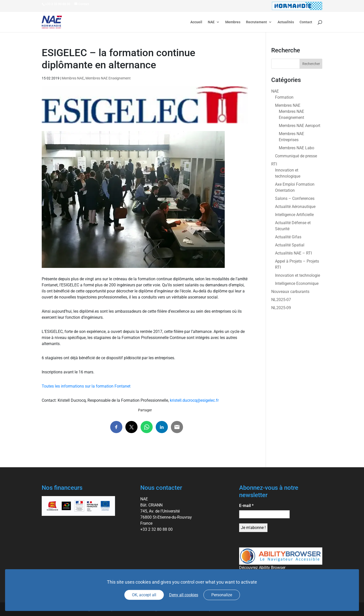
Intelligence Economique (297, 283)
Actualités (286, 22)
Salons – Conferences (295, 198)
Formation (284, 97)
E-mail (246, 506)
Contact (306, 22)
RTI (274, 164)
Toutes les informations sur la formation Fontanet (86, 386)
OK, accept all (144, 595)
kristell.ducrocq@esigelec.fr (194, 400)
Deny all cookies (184, 595)
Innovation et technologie (298, 275)
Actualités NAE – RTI (293, 253)
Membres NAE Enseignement (108, 78)
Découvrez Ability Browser (262, 568)
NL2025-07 (281, 300)
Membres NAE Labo (297, 148)
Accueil (196, 22)
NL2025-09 (281, 308)
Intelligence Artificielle (294, 215)
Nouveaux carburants (290, 292)
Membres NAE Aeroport (300, 126)
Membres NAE (73, 78)
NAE (211, 22)
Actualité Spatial (290, 245)
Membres (233, 22)
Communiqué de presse (296, 156)
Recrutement (256, 22)
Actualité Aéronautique (295, 207)
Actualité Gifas (288, 237)
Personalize (222, 595)
